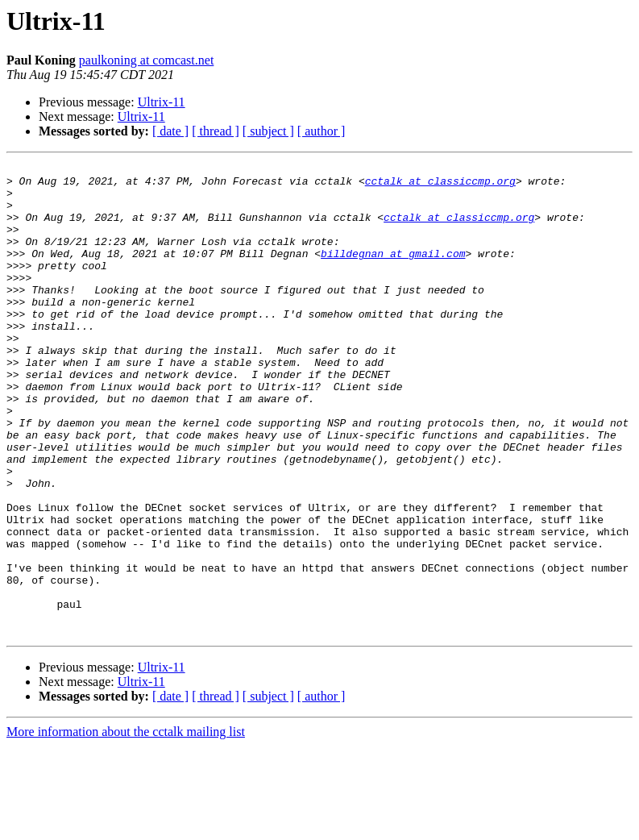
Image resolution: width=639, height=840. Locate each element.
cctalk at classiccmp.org (440, 185)
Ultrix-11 (162, 102)
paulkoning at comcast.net (147, 60)
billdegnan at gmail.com (393, 272)
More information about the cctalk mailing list (126, 826)
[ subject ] (268, 131)
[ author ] (322, 131)
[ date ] (170, 131)
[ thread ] (216, 131)
